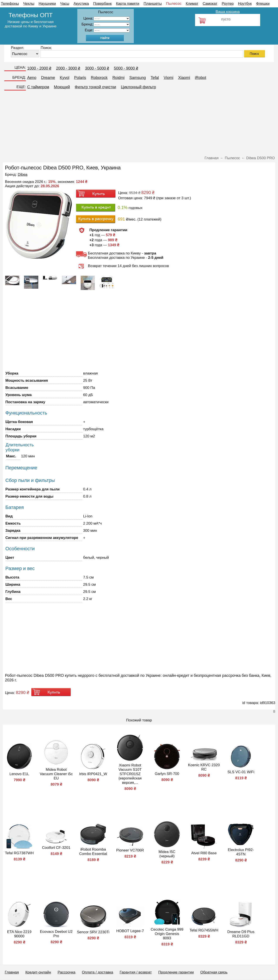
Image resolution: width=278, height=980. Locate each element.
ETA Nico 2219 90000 (19, 934)
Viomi (168, 78)
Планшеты (153, 4)
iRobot (200, 78)
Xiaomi (184, 78)
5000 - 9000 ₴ (126, 68)
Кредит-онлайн (38, 972)
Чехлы (29, 4)
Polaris (80, 78)
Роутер (228, 4)
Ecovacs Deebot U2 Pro (56, 934)
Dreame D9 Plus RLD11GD (241, 934)
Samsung (137, 78)
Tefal (155, 78)
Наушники (47, 4)
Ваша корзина (228, 12)
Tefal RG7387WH (19, 853)
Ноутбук (245, 4)
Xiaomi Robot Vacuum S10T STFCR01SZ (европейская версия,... (130, 774)
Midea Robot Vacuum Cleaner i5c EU (56, 774)
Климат (192, 4)
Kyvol (65, 78)
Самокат (210, 4)
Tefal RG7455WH (204, 930)
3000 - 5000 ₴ (97, 68)
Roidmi (118, 78)
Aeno (32, 78)
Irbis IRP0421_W (93, 774)
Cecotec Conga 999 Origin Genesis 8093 (167, 934)
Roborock (99, 78)
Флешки (263, 4)
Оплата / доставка (98, 972)
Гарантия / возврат (136, 972)
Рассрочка (66, 972)
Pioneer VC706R (130, 850)
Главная (12, 972)
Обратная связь (214, 972)
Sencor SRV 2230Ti (93, 932)
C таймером (38, 87)
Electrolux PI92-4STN (241, 852)
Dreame (48, 78)
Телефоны (10, 4)
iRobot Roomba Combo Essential (93, 852)
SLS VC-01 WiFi (241, 772)
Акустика (81, 4)
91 (112, 30)
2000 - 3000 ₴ (68, 68)
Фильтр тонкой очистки (95, 87)
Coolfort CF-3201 (56, 848)
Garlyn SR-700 (167, 774)
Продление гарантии (176, 972)
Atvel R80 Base (204, 853)
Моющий (62, 87)
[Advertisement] (139, 124)
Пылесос (174, 4)
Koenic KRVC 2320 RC (204, 767)
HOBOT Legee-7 (130, 931)
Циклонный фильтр (139, 87)
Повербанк (102, 4)
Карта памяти (128, 4)
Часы (65, 4)
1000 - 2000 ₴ (39, 68)
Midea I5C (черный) (167, 854)
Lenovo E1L (19, 774)
